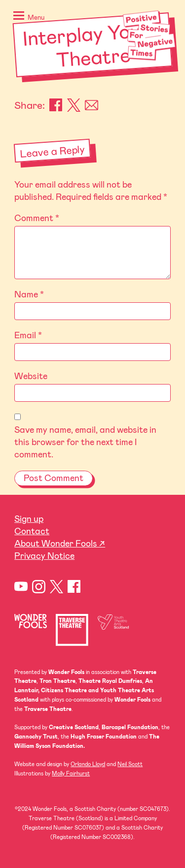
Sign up (29, 518)
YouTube (21, 587)
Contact (32, 531)
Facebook (56, 105)
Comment (37, 218)
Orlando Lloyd (88, 764)
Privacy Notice (44, 555)
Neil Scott (130, 764)
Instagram (39, 587)
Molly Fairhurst (71, 773)
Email (92, 105)
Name (29, 294)
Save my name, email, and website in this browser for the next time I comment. (85, 442)
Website (31, 376)
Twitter (56, 587)
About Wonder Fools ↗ (60, 543)
